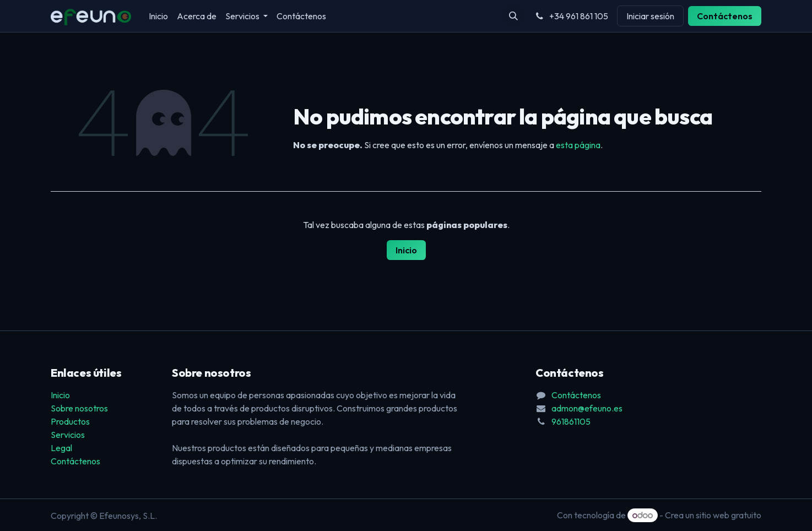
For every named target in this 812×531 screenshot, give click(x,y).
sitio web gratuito (729, 515)
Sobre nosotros (79, 408)
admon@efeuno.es (587, 408)
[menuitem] (158, 16)
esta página (578, 145)
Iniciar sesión (650, 16)
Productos (70, 421)
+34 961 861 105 (571, 16)
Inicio (406, 250)
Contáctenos (725, 16)
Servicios (68, 435)
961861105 (571, 421)
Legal (61, 448)
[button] (513, 16)
